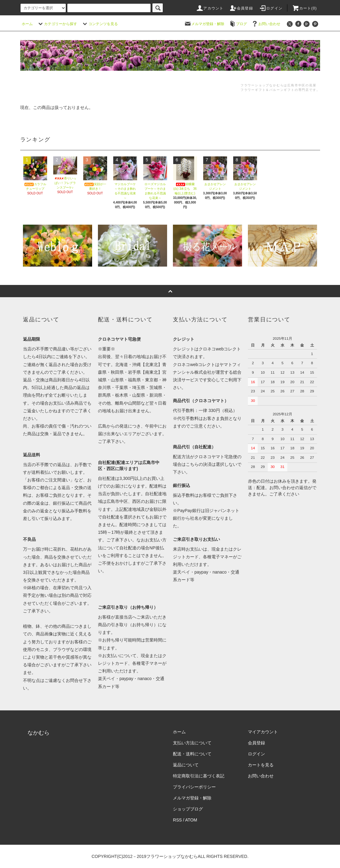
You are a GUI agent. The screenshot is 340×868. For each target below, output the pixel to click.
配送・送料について (192, 754)
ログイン (271, 8)
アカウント (210, 8)
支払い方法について (192, 743)
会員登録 (241, 8)
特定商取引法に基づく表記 (199, 776)
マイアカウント (263, 732)
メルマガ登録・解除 (204, 24)
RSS (177, 820)
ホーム (27, 24)
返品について (186, 765)
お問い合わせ (266, 24)
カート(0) (305, 8)
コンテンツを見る (99, 24)
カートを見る (261, 765)
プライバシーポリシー (194, 787)
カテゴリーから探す (57, 24)
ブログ (238, 24)
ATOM (191, 820)
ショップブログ (188, 809)
